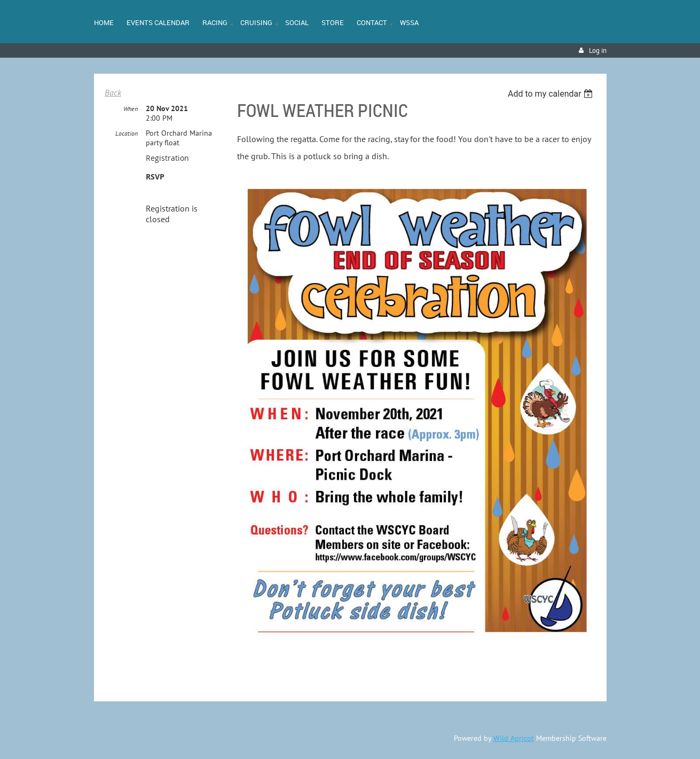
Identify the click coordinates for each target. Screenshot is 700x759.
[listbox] (552, 94)
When (131, 109)
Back (113, 92)
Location (127, 133)
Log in (598, 50)
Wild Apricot (514, 738)
